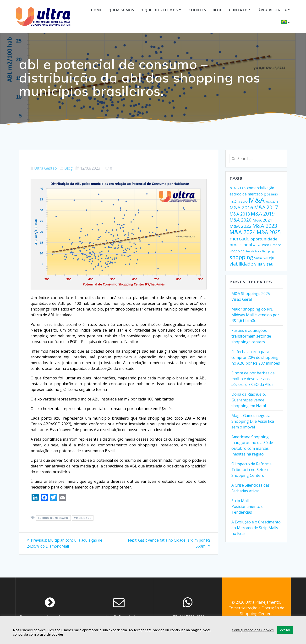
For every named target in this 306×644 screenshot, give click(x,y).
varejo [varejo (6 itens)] (269, 258)
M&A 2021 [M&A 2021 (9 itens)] (262, 220)
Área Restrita (273, 10)
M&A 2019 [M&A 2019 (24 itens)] (263, 214)
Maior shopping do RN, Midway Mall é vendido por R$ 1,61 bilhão (255, 315)
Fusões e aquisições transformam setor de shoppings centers (251, 336)
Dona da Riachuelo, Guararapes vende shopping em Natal (249, 400)
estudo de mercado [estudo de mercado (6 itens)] (246, 194)
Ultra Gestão (46, 168)
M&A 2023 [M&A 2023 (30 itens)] (265, 226)
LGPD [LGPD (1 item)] (244, 202)
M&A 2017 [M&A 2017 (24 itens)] (266, 207)
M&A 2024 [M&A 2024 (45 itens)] (243, 232)
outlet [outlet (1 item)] (257, 245)
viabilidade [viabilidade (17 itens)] (241, 264)
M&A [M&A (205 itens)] (257, 200)
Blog (218, 10)
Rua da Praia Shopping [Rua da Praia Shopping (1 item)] (260, 251)
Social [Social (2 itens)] (258, 258)
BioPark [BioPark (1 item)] (234, 188)
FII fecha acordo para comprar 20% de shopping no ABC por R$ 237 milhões (256, 357)
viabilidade (83, 518)
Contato (238, 10)
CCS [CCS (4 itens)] (243, 188)
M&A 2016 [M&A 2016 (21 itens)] (241, 207)
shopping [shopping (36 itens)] (241, 257)
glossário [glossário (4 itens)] (271, 194)
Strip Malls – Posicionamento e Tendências (247, 506)
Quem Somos (121, 10)
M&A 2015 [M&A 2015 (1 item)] (272, 202)
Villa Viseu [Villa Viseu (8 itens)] (264, 264)
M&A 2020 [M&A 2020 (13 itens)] (240, 220)
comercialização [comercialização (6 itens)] (261, 188)
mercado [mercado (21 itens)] (240, 239)
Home (97, 10)
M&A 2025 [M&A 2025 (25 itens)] (269, 232)
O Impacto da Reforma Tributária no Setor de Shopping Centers (251, 470)
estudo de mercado (53, 518)
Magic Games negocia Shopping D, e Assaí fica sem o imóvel (253, 421)
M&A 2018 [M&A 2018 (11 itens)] (240, 214)
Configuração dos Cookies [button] (253, 630)
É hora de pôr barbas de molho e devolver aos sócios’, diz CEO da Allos (253, 379)
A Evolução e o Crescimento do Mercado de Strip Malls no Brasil (256, 528)
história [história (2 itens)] (235, 202)
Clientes (197, 10)
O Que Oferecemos (159, 10)
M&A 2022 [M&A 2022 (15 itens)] (240, 226)
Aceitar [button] (285, 630)
